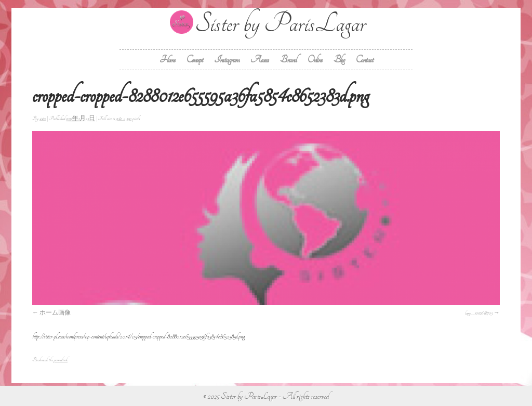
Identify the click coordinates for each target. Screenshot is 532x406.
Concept (195, 60)
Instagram (227, 60)
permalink (61, 360)
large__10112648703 (479, 313)
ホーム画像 (55, 313)
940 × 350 (124, 119)
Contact (364, 60)
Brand (288, 60)
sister (43, 119)
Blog (339, 60)
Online (315, 60)
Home (167, 60)
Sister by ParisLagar (280, 23)
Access (260, 60)
